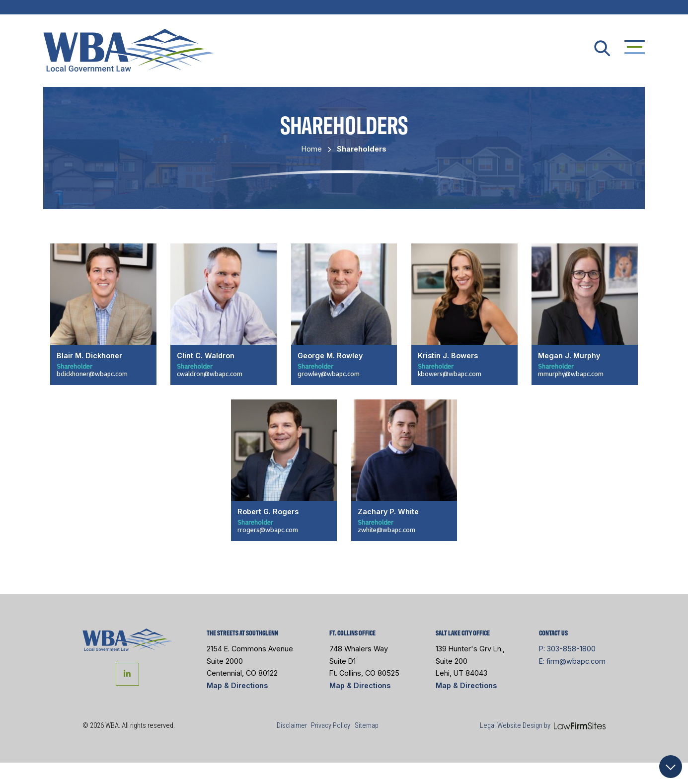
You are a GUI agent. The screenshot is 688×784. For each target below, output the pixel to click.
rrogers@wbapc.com (268, 530)
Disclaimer (292, 726)
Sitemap (367, 726)
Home (312, 149)
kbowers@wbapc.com (450, 374)
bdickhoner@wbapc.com (92, 374)
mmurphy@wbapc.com (571, 374)
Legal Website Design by (515, 726)
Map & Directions (237, 685)
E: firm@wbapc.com (572, 661)
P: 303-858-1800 (567, 649)
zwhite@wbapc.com (386, 530)
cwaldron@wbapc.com (210, 374)
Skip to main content (0, 0)
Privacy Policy (331, 726)
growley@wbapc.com (329, 374)
